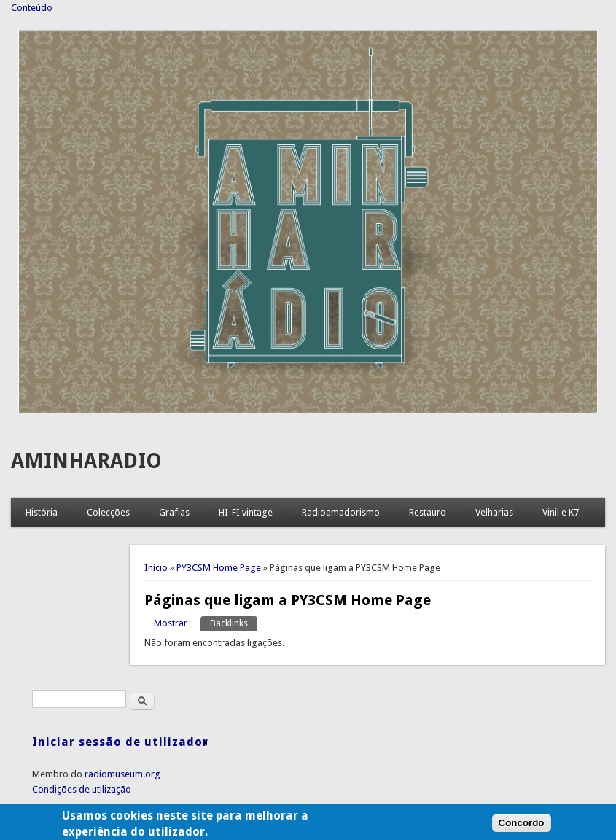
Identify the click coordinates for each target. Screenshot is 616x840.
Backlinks (234, 622)
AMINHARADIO (86, 461)
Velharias (494, 512)
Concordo (522, 829)
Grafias (174, 512)
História (42, 512)
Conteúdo (32, 8)
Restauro (428, 512)
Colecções (108, 512)
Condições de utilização (82, 789)
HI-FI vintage (246, 512)
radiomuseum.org (122, 774)
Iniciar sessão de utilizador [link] (120, 742)
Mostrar (171, 623)
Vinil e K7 (561, 512)
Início (156, 568)
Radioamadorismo (341, 512)
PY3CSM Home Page (219, 568)
